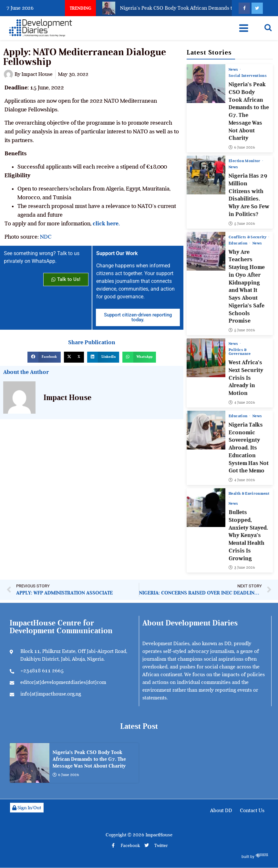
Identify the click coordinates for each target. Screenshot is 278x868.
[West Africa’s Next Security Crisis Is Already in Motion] (206, 358)
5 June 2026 (242, 223)
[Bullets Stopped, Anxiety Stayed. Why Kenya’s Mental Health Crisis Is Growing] (206, 508)
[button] (44, 357)
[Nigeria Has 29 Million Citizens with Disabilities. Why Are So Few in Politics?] (206, 175)
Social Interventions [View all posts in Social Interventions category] (248, 76)
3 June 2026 (242, 567)
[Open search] (268, 27)
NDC (46, 237)
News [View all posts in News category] (234, 69)
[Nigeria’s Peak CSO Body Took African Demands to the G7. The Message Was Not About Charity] (206, 84)
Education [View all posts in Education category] (239, 243)
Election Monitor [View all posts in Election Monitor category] (245, 161)
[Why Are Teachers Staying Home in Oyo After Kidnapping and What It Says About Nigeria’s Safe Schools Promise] (206, 251)
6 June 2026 (242, 147)
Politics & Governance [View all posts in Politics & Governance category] (240, 352)
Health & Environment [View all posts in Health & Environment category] (249, 494)
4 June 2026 (242, 402)
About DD (221, 811)
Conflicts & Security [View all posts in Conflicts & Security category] (248, 237)
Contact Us (252, 811)
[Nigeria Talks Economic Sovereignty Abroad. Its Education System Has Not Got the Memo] (206, 430)
